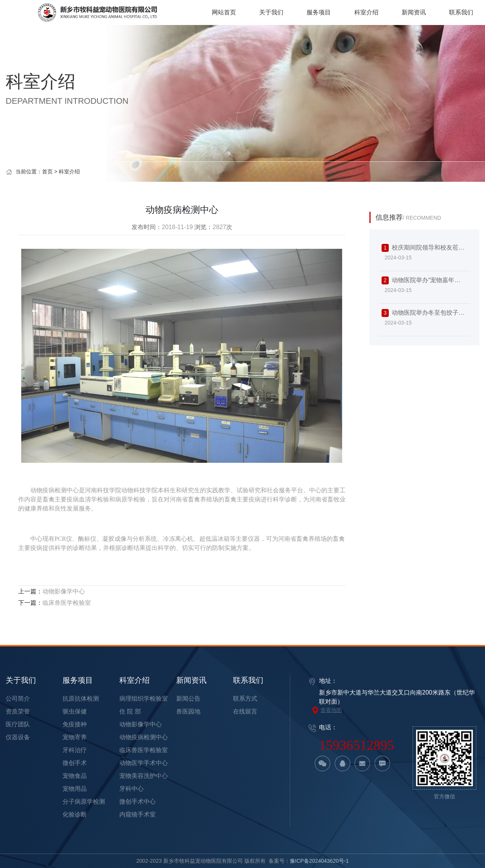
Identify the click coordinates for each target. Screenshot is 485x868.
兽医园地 (188, 711)
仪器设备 (18, 737)
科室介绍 (69, 172)
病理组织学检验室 (144, 699)
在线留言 (245, 711)
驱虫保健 (75, 711)
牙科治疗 (75, 750)
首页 (47, 172)
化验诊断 (75, 814)
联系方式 (245, 699)
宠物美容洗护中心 (144, 776)
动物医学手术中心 (144, 763)
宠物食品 (75, 776)
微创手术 (75, 763)
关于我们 (21, 680)
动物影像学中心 (64, 591)
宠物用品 (75, 789)
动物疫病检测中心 (144, 737)
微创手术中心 (138, 802)
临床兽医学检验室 (67, 603)
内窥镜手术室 (138, 814)
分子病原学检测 (84, 802)
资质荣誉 (18, 711)
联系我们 (248, 680)
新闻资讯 (191, 680)
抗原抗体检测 (81, 699)
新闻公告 (188, 699)
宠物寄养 (75, 737)
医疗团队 (18, 724)
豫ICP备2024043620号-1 (319, 861)
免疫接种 (75, 724)
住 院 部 (130, 711)
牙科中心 (131, 789)
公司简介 (18, 699)
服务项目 (78, 680)
